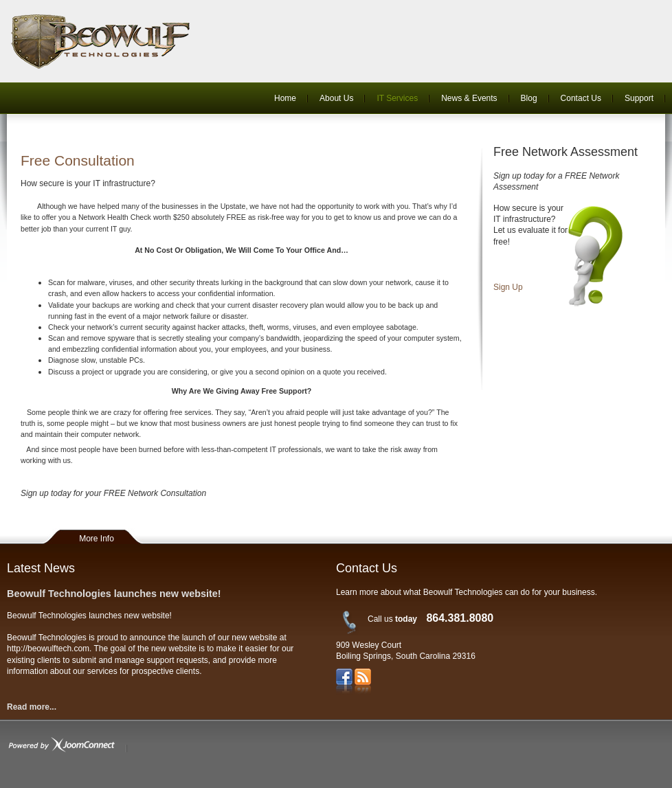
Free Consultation (78, 160)
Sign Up (508, 287)
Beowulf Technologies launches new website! (114, 594)
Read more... (32, 707)
